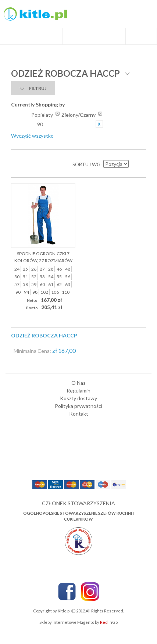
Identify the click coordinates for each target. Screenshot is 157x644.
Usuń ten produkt (99, 124)
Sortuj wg (86, 164)
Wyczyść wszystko (32, 136)
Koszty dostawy (78, 398)
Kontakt (79, 414)
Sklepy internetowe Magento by (78, 622)
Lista (33, 164)
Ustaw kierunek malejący (135, 164)
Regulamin (78, 390)
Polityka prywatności (78, 406)
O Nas (78, 383)
